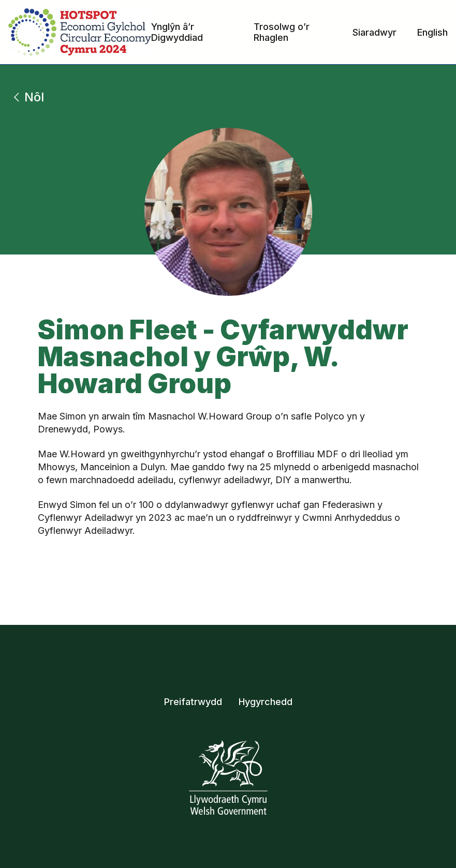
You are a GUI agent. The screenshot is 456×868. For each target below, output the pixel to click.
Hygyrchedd (266, 702)
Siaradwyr (374, 32)
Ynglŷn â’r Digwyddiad (177, 32)
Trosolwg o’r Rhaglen (282, 32)
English (432, 32)
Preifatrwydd (193, 702)
